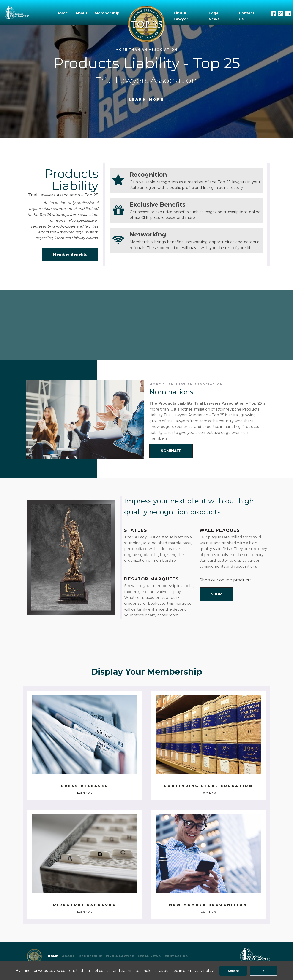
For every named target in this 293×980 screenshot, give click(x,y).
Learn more (146, 99)
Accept (233, 971)
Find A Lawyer (181, 16)
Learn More (85, 793)
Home (62, 13)
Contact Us (246, 16)
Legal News (214, 16)
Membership (107, 13)
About (81, 13)
